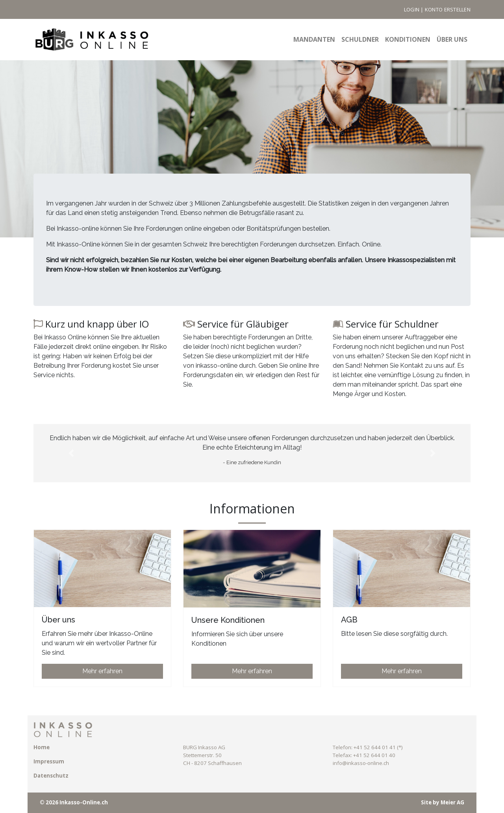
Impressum (49, 761)
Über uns (452, 39)
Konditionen (408, 39)
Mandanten (314, 39)
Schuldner (360, 39)
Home (42, 747)
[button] (71, 453)
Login (412, 9)
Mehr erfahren (102, 671)
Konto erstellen (448, 9)
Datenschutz (51, 776)
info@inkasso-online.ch (361, 763)
